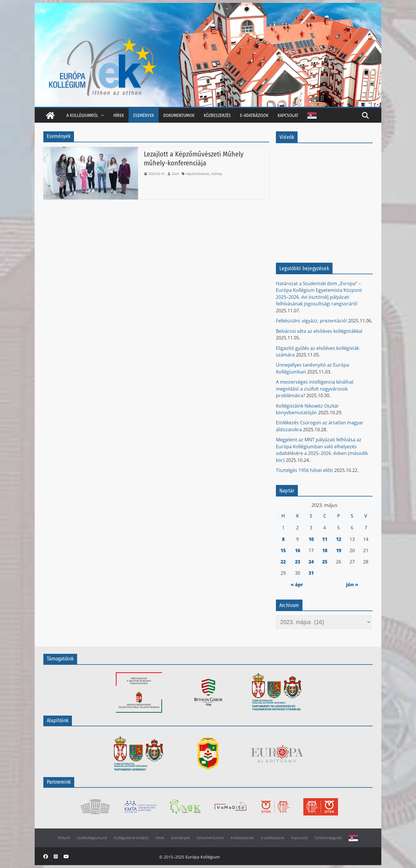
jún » (352, 585)
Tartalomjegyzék (328, 838)
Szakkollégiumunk (92, 838)
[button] (101, 115)
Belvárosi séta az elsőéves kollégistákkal (319, 331)
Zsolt (175, 174)
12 (339, 539)
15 (283, 550)
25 (325, 562)
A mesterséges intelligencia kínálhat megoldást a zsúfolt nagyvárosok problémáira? (315, 389)
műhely (217, 174)
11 (325, 539)
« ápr (297, 585)
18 (325, 550)
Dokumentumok (179, 115)
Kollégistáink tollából (131, 838)
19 (339, 550)
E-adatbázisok (254, 115)
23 (298, 562)
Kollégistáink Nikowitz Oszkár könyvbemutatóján (308, 409)
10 (311, 539)
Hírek (119, 115)
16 (298, 550)
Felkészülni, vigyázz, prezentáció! (311, 321)
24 (311, 562)
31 (311, 573)
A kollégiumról (82, 115)
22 (283, 562)
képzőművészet (198, 174)
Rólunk (64, 838)
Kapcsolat (288, 115)
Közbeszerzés (217, 115)
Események (144, 115)
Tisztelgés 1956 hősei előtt (304, 470)
